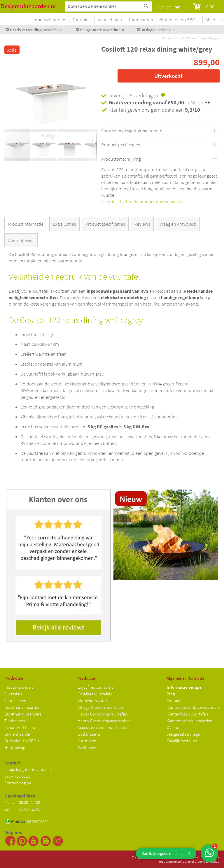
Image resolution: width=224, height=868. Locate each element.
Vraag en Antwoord (178, 224)
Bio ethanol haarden (22, 707)
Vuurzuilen (87, 741)
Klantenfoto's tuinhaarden (189, 721)
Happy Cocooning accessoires (104, 721)
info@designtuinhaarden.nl (28, 769)
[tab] (27, 225)
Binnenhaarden (18, 734)
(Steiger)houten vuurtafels (101, 707)
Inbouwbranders (19, 687)
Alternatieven (21, 240)
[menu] (148, 21)
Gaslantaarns (89, 734)
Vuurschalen (15, 700)
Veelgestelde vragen (184, 734)
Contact (174, 700)
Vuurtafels (13, 694)
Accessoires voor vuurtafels (102, 727)
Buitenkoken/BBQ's (22, 741)
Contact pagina (18, 783)
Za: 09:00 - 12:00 (22, 809)
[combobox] (108, 6)
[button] (16, 93)
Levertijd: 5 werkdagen (133, 95)
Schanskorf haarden (22, 727)
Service (164, 7)
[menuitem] (94, 20)
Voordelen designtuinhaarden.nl (132, 131)
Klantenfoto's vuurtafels (188, 714)
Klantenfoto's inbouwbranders (193, 707)
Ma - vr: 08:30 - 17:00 (23, 802)
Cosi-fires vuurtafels (95, 694)
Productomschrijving (121, 159)
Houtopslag (15, 747)
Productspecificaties (120, 145)
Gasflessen (87, 747)
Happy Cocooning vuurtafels (103, 714)
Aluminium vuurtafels (97, 700)
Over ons (174, 727)
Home (166, 38)
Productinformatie (26, 224)
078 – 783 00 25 (17, 776)
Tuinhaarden (15, 721)
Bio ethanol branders (23, 714)
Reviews (142, 224)
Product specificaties (105, 224)
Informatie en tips (184, 687)
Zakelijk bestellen (182, 741)
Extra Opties (64, 224)
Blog (171, 694)
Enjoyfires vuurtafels (96, 687)
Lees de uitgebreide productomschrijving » (141, 201)
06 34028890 (38, 821)
